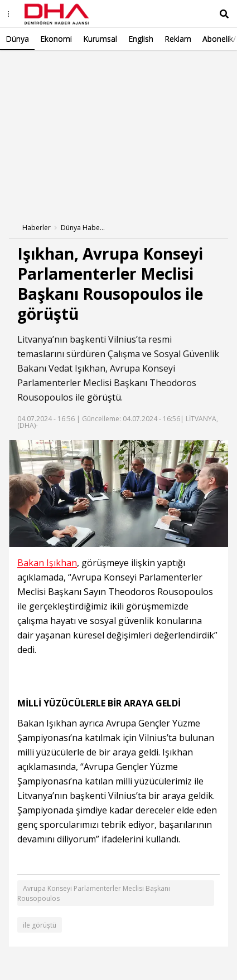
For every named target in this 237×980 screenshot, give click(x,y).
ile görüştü (98, 397)
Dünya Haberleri (83, 228)
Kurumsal (100, 39)
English (141, 39)
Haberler (37, 228)
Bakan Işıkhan (47, 563)
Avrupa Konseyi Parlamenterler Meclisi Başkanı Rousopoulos (94, 893)
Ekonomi (56, 39)
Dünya (17, 39)
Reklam (178, 39)
